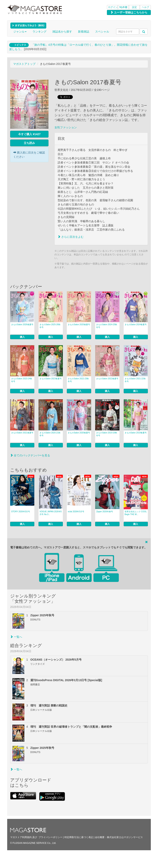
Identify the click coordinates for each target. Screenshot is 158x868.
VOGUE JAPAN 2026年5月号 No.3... (51, 513)
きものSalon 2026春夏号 (22, 325)
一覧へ (16, 637)
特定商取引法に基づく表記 (79, 837)
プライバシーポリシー (50, 837)
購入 (22, 337)
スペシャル (102, 32)
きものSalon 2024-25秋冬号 (107, 326)
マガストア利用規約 (21, 837)
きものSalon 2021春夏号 (22, 433)
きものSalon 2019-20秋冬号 (107, 434)
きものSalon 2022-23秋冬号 (78, 380)
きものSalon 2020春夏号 (79, 433)
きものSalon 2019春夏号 (136, 433)
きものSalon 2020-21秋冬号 (50, 434)
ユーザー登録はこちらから (129, 12)
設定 (134, 7)
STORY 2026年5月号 (21, 512)
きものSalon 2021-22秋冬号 (135, 380)
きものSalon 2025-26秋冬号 (50, 326)
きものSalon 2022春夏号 (107, 379)
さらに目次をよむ (71, 237)
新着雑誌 (84, 32)
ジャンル (20, 32)
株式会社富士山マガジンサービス (125, 837)
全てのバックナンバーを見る (30, 455)
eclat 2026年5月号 (76, 512)
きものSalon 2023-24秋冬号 (22, 380)
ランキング (39, 32)
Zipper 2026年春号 (104, 512)
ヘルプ (145, 7)
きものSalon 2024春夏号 (136, 325)
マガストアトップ (24, 64)
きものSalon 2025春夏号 (79, 325)
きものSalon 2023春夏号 (51, 379)
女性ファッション (66, 127)
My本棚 (123, 7)
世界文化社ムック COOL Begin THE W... (136, 513)
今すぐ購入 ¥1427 (29, 134)
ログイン (113, 7)
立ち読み (29, 143)
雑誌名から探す (62, 32)
